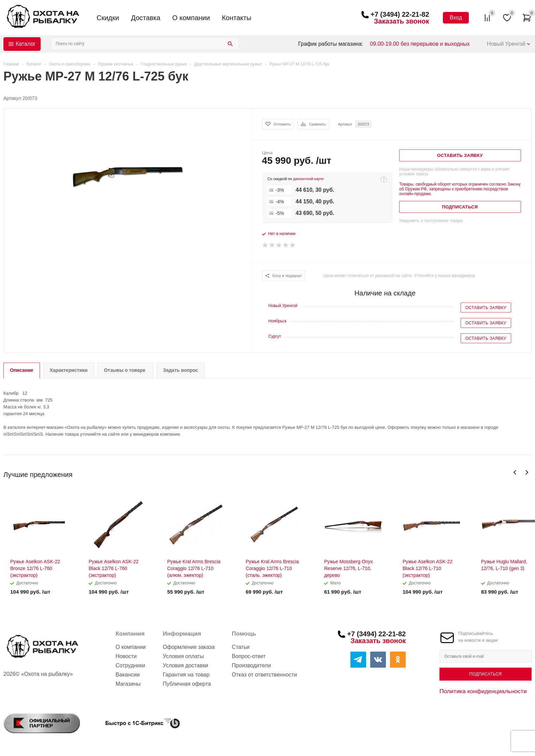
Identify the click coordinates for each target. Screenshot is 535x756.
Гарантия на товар (186, 675)
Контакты (236, 18)
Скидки (108, 18)
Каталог (26, 44)
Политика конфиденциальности (483, 691)
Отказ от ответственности (264, 675)
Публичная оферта (187, 684)
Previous (515, 472)
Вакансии (128, 675)
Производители (251, 665)
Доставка (146, 18)
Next (527, 472)
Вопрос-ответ (249, 656)
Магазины (128, 684)
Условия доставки (185, 665)
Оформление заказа (189, 647)
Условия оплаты (183, 656)
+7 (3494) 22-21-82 (400, 14)
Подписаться (485, 674)
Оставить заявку (486, 308)
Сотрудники (131, 665)
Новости (126, 656)
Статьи (241, 647)
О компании (191, 18)
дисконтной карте (308, 179)
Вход (456, 18)
